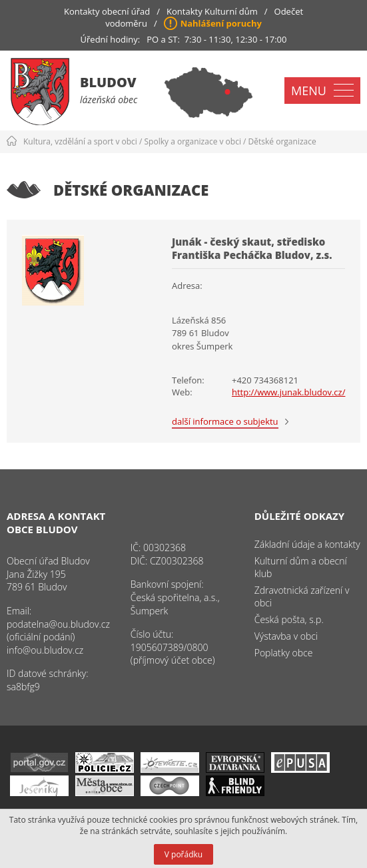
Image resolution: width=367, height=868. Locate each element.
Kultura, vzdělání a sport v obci (80, 141)
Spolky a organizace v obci (193, 141)
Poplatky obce (284, 653)
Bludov (108, 82)
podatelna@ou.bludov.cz (58, 624)
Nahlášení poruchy (221, 23)
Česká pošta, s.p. (289, 619)
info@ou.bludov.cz (45, 650)
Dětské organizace (282, 141)
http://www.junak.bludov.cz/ (288, 392)
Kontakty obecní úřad (107, 11)
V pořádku (183, 854)
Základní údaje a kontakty (307, 544)
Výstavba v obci (286, 636)
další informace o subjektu (225, 421)
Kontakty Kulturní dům (212, 11)
